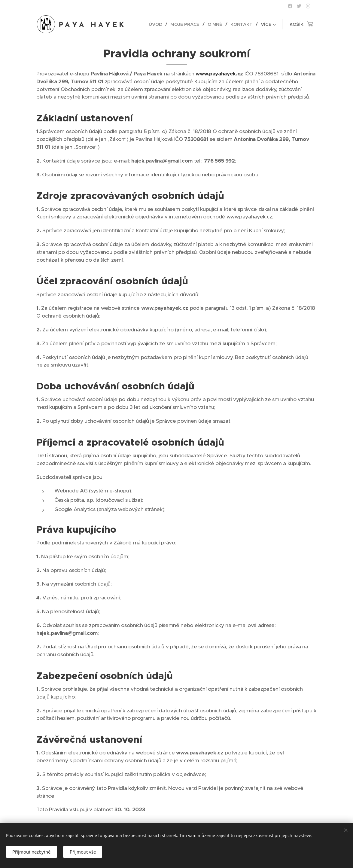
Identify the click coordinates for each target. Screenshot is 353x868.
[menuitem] (156, 24)
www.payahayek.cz (219, 74)
